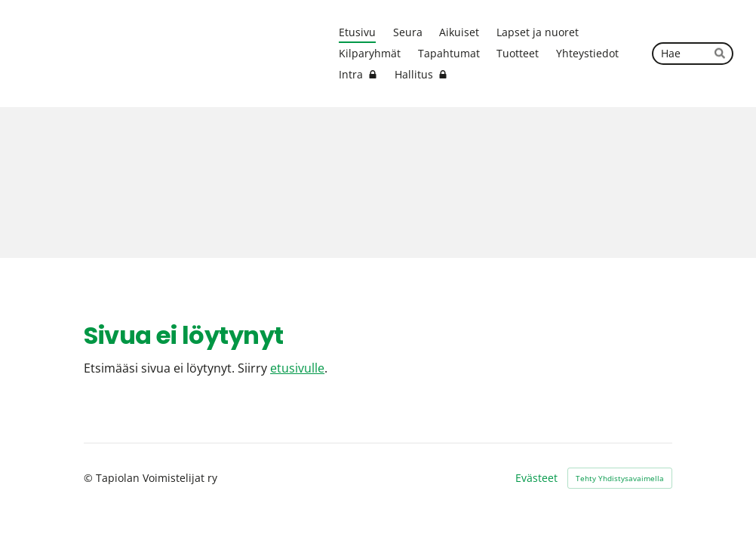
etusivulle (297, 368)
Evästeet (536, 478)
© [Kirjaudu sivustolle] (90, 478)
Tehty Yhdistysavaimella (620, 478)
